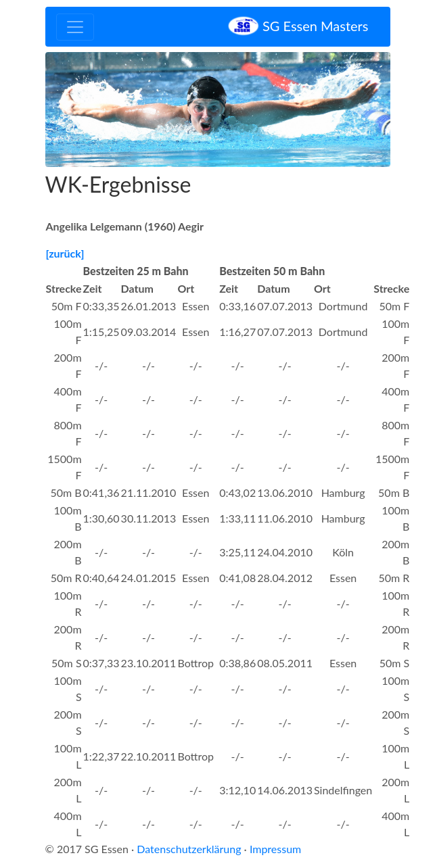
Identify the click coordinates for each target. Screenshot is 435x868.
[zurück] (65, 253)
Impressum (275, 849)
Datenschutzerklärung (189, 849)
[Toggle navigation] (75, 27)
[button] (71, 110)
